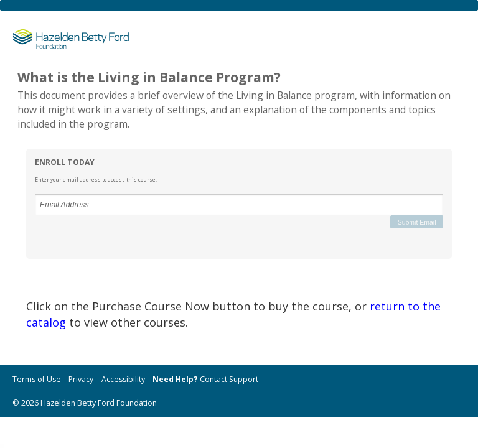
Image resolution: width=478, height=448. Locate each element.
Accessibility (123, 379)
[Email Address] (239, 205)
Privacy (81, 379)
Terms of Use (37, 379)
